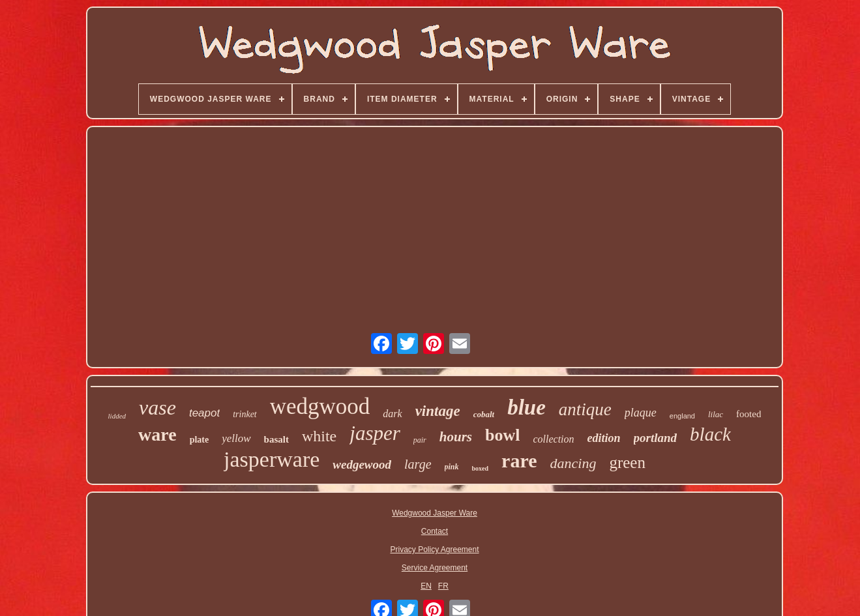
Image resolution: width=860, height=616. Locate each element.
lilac (716, 414)
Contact (435, 531)
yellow (236, 438)
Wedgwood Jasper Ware (435, 513)
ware (157, 434)
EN (426, 586)
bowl (502, 435)
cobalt (484, 414)
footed (749, 414)
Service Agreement (435, 568)
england (682, 416)
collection (553, 439)
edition (604, 438)
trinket (245, 414)
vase (157, 407)
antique (585, 409)
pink (452, 467)
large (418, 464)
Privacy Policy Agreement (434, 550)
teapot (204, 413)
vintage (438, 411)
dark (392, 414)
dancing (573, 463)
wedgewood (362, 464)
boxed (481, 468)
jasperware (272, 459)
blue (526, 407)
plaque (641, 413)
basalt (276, 439)
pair (420, 440)
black (710, 434)
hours (456, 437)
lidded (117, 416)
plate (200, 440)
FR (443, 586)
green (627, 462)
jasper (375, 433)
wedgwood (320, 406)
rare (519, 461)
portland (656, 438)
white (319, 436)
